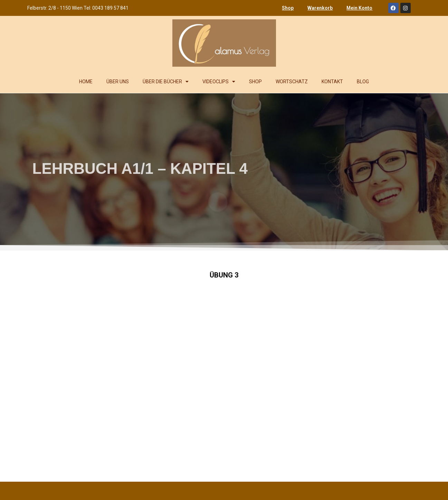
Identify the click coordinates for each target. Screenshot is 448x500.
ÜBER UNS (118, 82)
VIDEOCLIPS (219, 82)
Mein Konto (359, 8)
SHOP (255, 82)
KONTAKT (332, 82)
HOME (86, 82)
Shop (288, 8)
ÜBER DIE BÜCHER (166, 82)
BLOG (363, 82)
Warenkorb (320, 8)
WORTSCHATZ (292, 82)
